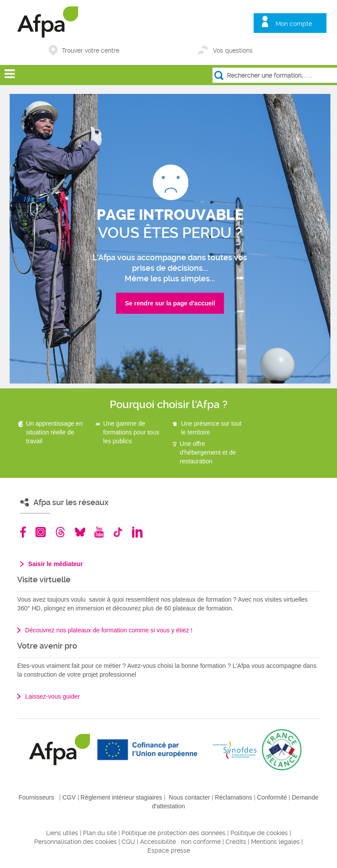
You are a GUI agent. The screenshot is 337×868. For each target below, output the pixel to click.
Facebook (23, 532)
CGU (128, 842)
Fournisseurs (36, 797)
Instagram (41, 532)
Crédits (236, 842)
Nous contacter (190, 797)
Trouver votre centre (91, 50)
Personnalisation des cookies (75, 842)
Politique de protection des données (174, 833)
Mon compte (294, 24)
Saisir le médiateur (56, 564)
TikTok (118, 532)
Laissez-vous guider (52, 696)
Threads (60, 532)
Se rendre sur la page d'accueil (170, 303)
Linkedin (137, 532)
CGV (69, 797)
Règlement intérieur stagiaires (122, 797)
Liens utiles (62, 833)
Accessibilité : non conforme (180, 842)
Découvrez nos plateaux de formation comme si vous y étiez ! (109, 630)
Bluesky (80, 532)
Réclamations (234, 797)
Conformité (272, 797)
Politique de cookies (259, 833)
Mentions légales (275, 842)
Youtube (99, 532)
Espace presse (169, 850)
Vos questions (233, 50)
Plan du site (100, 833)
